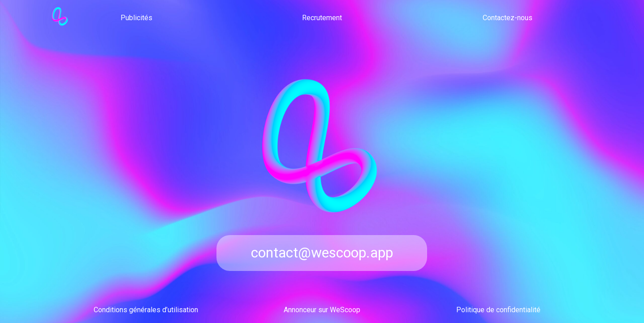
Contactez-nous (508, 18)
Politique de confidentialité (498, 310)
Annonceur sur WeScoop (322, 310)
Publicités (136, 18)
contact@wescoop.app (322, 253)
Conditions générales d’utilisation (146, 310)
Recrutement (322, 18)
